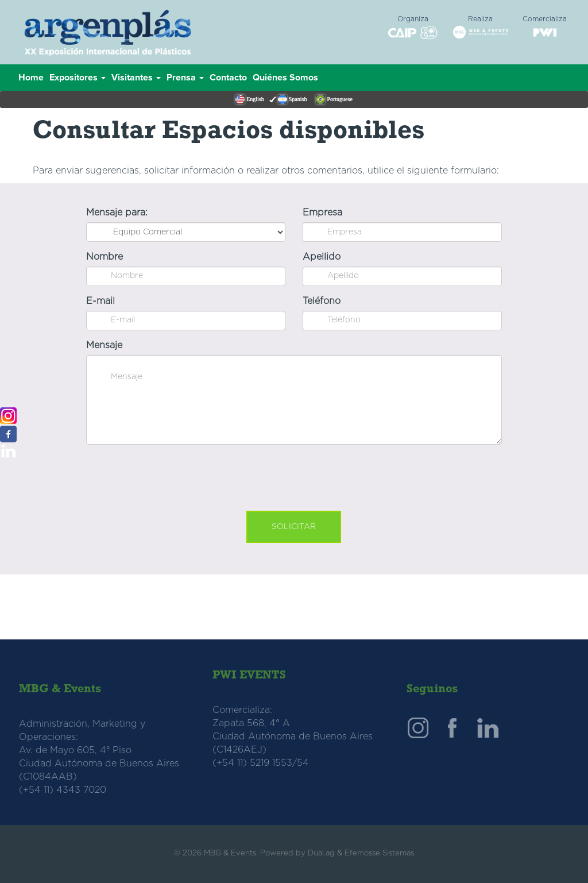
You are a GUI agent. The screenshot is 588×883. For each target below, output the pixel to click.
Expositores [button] (78, 78)
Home (31, 78)
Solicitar (294, 527)
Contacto (228, 78)
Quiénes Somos (285, 78)
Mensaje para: (117, 213)
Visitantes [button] (136, 78)
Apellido (322, 257)
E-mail (100, 301)
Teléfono (322, 301)
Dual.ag (321, 853)
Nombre (105, 257)
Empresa (322, 213)
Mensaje (104, 345)
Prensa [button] (185, 78)
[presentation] (294, 476)
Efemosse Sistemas (379, 853)
